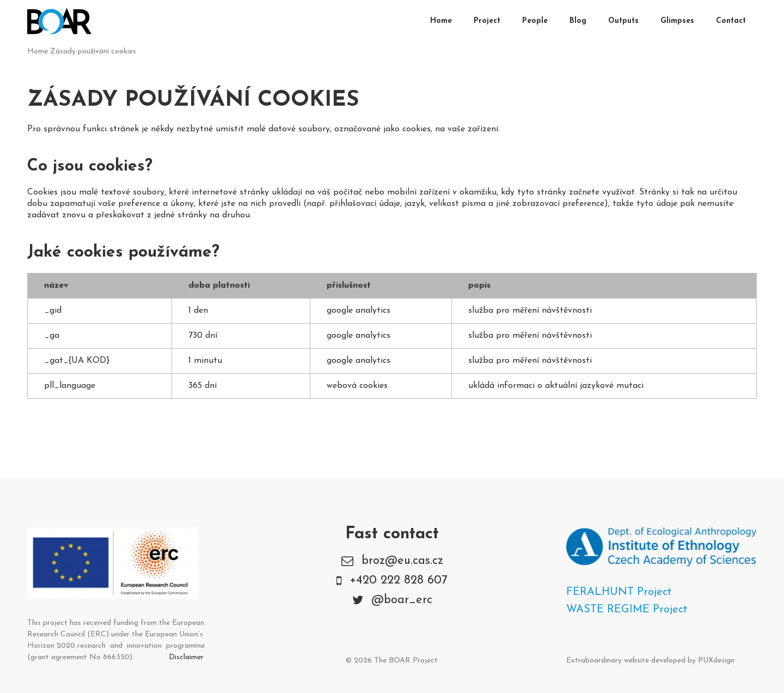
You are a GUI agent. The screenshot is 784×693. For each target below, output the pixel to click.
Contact (731, 21)
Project (487, 21)
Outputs (623, 21)
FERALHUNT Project (619, 592)
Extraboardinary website (608, 661)
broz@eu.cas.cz (402, 561)
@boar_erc (402, 600)
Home (441, 21)
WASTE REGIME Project (627, 610)
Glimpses (677, 21)
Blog (578, 21)
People (535, 21)
